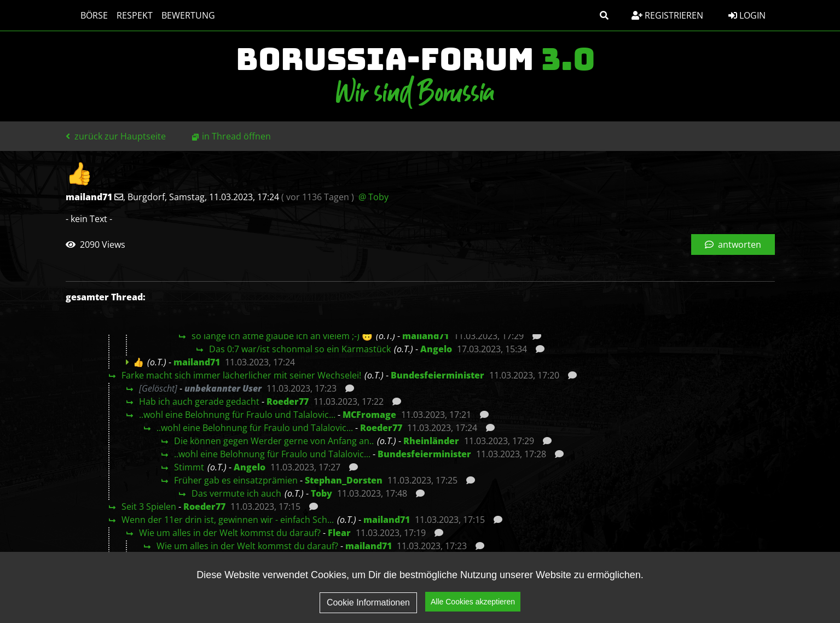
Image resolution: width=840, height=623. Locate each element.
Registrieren (667, 15)
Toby (321, 493)
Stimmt (189, 467)
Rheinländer (431, 441)
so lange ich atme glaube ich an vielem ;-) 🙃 (282, 336)
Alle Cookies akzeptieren (473, 602)
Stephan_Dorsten (344, 480)
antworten (733, 244)
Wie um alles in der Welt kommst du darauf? (230, 533)
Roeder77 (288, 401)
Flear (339, 533)
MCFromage (369, 415)
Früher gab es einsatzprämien (236, 480)
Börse (84, 15)
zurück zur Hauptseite (116, 136)
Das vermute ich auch (236, 493)
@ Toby (373, 197)
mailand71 (425, 336)
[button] (604, 15)
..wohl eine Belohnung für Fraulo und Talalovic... (237, 415)
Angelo (436, 349)
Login (747, 15)
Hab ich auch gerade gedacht (199, 401)
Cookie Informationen (368, 602)
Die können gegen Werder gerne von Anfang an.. (274, 441)
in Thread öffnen (236, 136)
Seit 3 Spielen (149, 506)
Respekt (124, 15)
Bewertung (178, 15)
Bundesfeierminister (438, 375)
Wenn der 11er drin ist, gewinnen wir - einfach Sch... (228, 520)
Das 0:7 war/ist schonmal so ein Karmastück (300, 349)
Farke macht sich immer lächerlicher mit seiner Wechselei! (241, 375)
